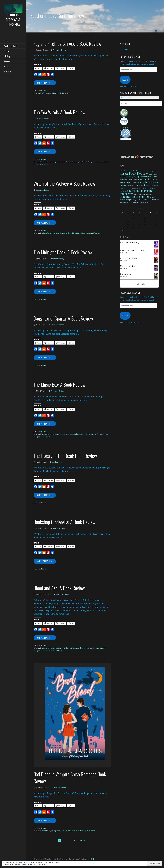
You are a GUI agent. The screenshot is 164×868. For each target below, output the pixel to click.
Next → (82, 840)
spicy (86, 831)
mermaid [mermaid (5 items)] (135, 180)
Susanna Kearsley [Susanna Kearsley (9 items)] (147, 194)
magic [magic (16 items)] (130, 179)
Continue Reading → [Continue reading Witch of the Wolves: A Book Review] (45, 223)
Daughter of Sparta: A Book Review (63, 318)
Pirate (63, 162)
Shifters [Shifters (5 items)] (131, 188)
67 (75, 840)
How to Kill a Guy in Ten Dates (132, 250)
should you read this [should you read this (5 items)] (139, 188)
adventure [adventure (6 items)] (126, 171)
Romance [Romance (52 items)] (148, 185)
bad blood (47, 831)
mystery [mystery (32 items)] (130, 182)
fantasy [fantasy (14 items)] (136, 177)
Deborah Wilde (70, 648)
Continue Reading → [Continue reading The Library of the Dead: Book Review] (45, 495)
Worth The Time (10, 46)
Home (6, 41)
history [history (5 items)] (122, 180)
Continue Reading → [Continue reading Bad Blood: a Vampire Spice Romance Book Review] (45, 821)
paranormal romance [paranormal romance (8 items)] (126, 186)
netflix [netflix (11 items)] (137, 182)
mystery (56, 434)
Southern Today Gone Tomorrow (13, 20)
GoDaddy (92, 859)
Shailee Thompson (127, 253)
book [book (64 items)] (126, 174)
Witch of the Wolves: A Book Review (64, 183)
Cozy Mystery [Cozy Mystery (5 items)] (129, 177)
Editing (7, 56)
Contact (7, 51)
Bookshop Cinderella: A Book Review (65, 522)
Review (44, 91)
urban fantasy (57, 651)
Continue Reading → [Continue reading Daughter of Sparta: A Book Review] (45, 358)
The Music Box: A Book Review (60, 384)
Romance (75, 162)
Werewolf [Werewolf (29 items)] (143, 200)
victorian (89, 233)
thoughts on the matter (76, 233)
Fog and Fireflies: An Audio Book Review (67, 44)
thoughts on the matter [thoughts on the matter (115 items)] (134, 197)
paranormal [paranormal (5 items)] (156, 183)
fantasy (46, 93)
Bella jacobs (55, 831)
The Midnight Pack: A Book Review (63, 252)
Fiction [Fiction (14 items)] (142, 177)
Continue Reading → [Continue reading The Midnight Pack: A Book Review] (45, 291)
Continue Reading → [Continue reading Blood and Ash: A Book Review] (45, 638)
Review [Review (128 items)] (138, 185)
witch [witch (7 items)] (150, 200)
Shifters (81, 831)
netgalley (53, 93)
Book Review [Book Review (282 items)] (138, 174)
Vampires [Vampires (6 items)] (135, 200)
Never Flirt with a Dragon (131, 243)
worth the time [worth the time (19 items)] (129, 202)
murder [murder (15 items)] (123, 182)
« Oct (122, 231)
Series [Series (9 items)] (126, 188)
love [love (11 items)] (125, 179)
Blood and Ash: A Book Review (59, 588)
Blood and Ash (48, 648)
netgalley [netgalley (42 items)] (144, 182)
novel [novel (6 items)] (151, 183)
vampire (92, 831)
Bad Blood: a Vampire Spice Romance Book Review (70, 778)
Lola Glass (125, 245)
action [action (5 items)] (121, 171)
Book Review (48, 162)
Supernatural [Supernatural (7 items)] (137, 194)
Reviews (7, 61)
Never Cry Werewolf (129, 258)
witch (46, 164)
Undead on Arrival (128, 266)
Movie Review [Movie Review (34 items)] (151, 179)
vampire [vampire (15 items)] (129, 200)
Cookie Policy (43, 864)
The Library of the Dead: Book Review (65, 456)
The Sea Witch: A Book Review (60, 112)
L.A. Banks (125, 261)
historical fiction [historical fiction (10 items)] (151, 177)
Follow (125, 80)
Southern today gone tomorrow (90, 162)
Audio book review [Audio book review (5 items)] (143, 171)
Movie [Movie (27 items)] (141, 179)
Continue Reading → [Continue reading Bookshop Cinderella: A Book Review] (45, 561)
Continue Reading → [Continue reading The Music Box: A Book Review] (45, 424)
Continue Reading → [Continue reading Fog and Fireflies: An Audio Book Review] (45, 83)
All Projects (7, 72)
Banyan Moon (126, 274)
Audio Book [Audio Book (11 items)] (134, 171)
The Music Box (102, 434)
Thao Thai (125, 276)
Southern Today (60, 50)
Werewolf (97, 233)
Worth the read (62, 93)
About (6, 66)
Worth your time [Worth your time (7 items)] (141, 203)
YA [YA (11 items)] (147, 202)
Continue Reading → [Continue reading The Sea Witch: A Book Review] (45, 152)
